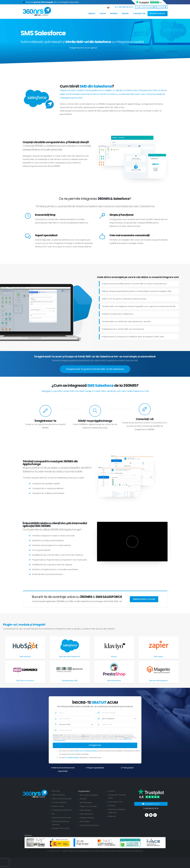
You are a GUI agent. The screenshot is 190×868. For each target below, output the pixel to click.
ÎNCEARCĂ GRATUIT (158, 14)
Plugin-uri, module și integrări (24, 625)
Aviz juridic (95, 851)
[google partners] (83, 842)
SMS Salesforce (87, 814)
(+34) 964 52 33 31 (124, 7)
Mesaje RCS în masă (61, 828)
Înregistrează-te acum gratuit (83, 48)
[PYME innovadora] (60, 842)
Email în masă (58, 806)
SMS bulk (56, 791)
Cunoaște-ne (139, 14)
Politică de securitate (108, 851)
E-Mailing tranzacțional (62, 810)
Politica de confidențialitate (85, 751)
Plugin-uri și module (88, 806)
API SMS (83, 799)
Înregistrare (95, 745)
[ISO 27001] (36, 842)
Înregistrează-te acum (144, 599)
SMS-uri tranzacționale (62, 799)
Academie (112, 795)
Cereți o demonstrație (146, 7)
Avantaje (112, 806)
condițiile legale (72, 758)
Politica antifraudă (124, 851)
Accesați (162, 7)
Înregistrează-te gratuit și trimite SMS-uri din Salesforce (95, 369)
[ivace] (154, 842)
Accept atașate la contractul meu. (80, 758)
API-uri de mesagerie (89, 795)
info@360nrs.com (151, 804)
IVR (53, 814)
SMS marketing (58, 795)
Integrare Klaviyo (87, 818)
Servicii (92, 14)
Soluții (103, 14)
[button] (108, 7)
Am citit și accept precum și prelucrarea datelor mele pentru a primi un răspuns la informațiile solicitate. (100, 752)
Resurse (114, 14)
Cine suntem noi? (115, 802)
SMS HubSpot (86, 810)
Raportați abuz (138, 851)
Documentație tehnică (90, 825)
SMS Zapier (85, 821)
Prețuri (125, 14)
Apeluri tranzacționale (61, 818)
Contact (111, 791)
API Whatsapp (86, 803)
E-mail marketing (59, 802)
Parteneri (112, 816)
